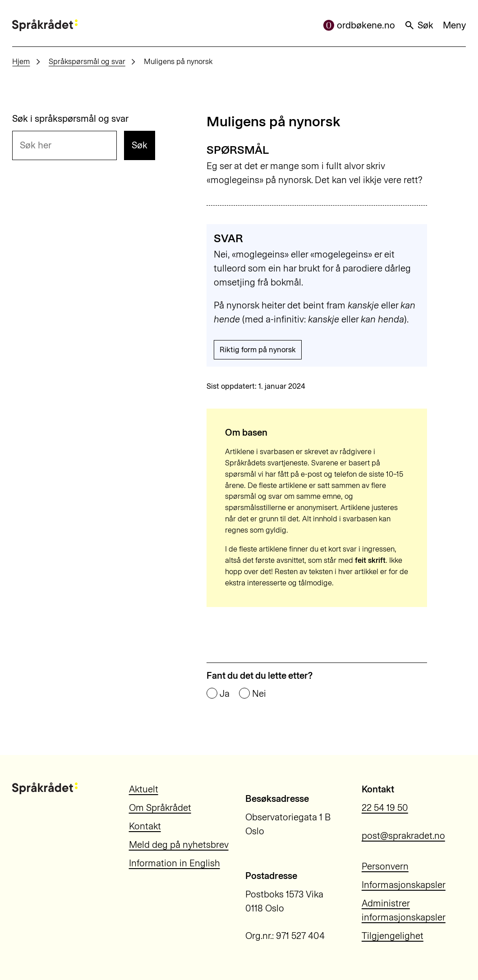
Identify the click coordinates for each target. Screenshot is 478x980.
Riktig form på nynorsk (258, 350)
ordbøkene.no (359, 25)
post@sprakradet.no (403, 836)
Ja (225, 694)
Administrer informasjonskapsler (404, 910)
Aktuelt (144, 789)
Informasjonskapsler (404, 885)
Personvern (385, 866)
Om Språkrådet (160, 808)
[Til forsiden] (45, 25)
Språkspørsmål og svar (87, 61)
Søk (419, 25)
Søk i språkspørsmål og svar (70, 119)
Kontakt (145, 826)
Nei (259, 694)
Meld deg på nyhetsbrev (179, 845)
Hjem (21, 61)
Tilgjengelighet (393, 936)
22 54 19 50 (385, 808)
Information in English (175, 863)
